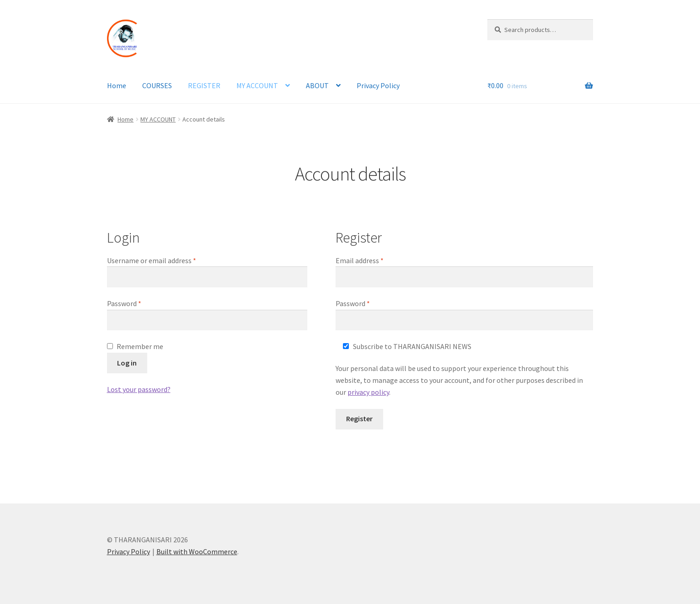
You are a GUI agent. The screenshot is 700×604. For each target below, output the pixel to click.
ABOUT (317, 85)
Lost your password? (139, 389)
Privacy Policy (378, 85)
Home (117, 85)
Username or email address (165, 260)
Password (138, 303)
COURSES (157, 85)
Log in (127, 363)
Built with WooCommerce (197, 551)
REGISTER (204, 85)
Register (359, 419)
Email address (373, 260)
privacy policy (368, 392)
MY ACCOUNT (257, 85)
